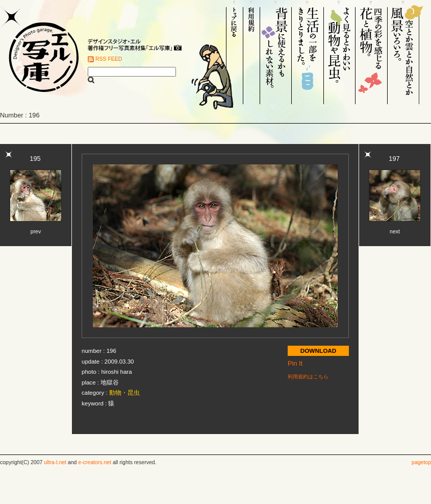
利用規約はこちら (308, 377)
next (395, 232)
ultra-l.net (55, 462)
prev (36, 232)
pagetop (421, 462)
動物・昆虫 (124, 393)
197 (394, 159)
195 (35, 159)
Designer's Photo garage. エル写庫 (41, 52)
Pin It (295, 363)
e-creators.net (95, 462)
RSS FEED (109, 59)
